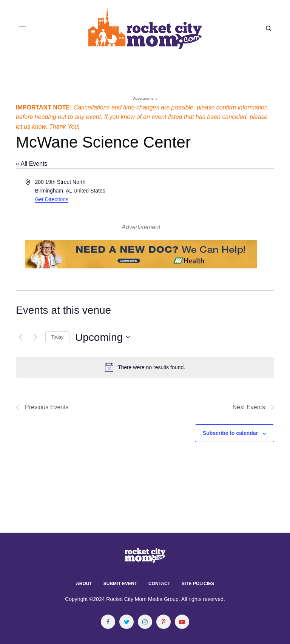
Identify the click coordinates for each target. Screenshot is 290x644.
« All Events (32, 164)
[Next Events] (35, 337)
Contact (159, 584)
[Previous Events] (20, 337)
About (84, 584)
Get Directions (52, 199)
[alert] (145, 367)
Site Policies (198, 584)
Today (57, 337)
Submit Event (120, 584)
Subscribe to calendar (230, 433)
